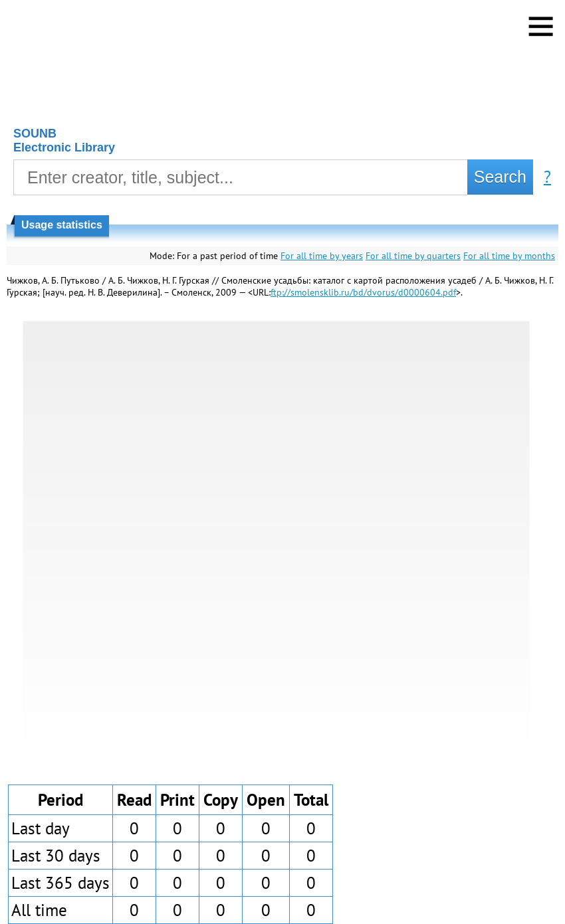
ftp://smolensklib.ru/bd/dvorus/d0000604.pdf (363, 292)
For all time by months (509, 256)
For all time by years (322, 256)
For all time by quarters (413, 256)
